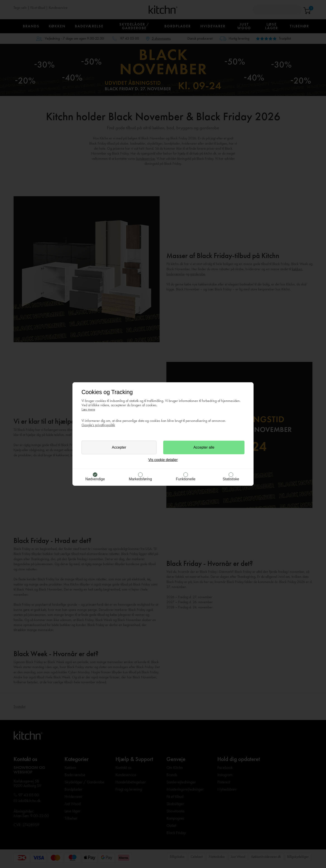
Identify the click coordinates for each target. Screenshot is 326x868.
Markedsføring (140, 479)
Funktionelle (186, 479)
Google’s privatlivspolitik (98, 425)
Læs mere (88, 409)
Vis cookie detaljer (163, 460)
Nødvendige (95, 479)
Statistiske (231, 479)
